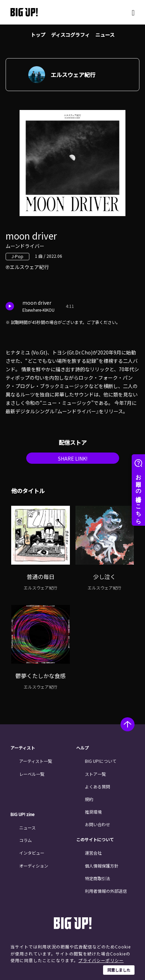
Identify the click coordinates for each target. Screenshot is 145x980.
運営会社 (93, 853)
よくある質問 (97, 786)
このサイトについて (95, 840)
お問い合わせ (97, 824)
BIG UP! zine (23, 814)
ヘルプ (82, 748)
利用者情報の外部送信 (106, 891)
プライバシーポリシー (101, 960)
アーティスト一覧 (36, 761)
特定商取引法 (97, 878)
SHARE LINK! (73, 458)
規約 (89, 799)
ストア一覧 (95, 774)
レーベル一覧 (32, 774)
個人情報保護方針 (102, 866)
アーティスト (23, 748)
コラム (26, 840)
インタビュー (32, 853)
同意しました (119, 970)
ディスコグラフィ (70, 35)
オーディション (34, 866)
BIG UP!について (101, 761)
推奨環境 (93, 812)
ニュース (105, 35)
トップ (38, 35)
